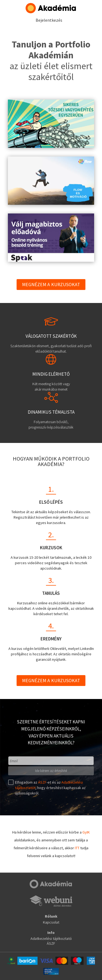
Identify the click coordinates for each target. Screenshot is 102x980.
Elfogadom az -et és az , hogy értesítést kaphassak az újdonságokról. (50, 788)
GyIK (86, 832)
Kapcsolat (51, 922)
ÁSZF (42, 782)
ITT (77, 848)
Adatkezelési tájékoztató (51, 938)
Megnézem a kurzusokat (51, 285)
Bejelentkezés (49, 20)
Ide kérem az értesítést (51, 771)
